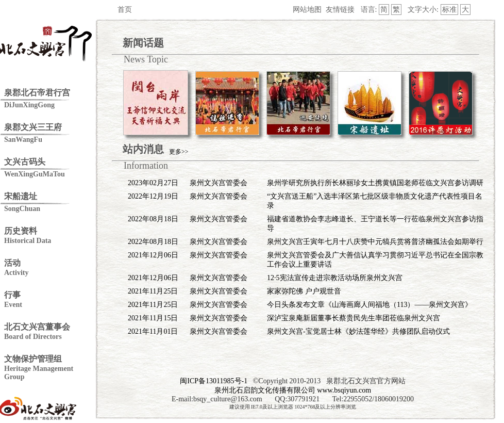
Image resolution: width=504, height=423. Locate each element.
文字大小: (423, 10)
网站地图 (307, 10)
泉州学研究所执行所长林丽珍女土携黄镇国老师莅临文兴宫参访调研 (375, 183)
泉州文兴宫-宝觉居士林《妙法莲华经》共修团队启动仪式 (358, 331)
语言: (369, 10)
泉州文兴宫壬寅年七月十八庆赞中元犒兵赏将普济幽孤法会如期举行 (375, 242)
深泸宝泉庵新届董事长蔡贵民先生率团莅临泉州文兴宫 (354, 318)
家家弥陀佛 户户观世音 (304, 291)
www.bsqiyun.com (344, 390)
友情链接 (340, 10)
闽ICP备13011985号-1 (214, 381)
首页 (125, 10)
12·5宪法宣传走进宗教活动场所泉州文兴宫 (335, 278)
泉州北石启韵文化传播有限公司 (265, 390)
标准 (449, 10)
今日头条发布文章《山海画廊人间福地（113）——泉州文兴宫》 (369, 305)
